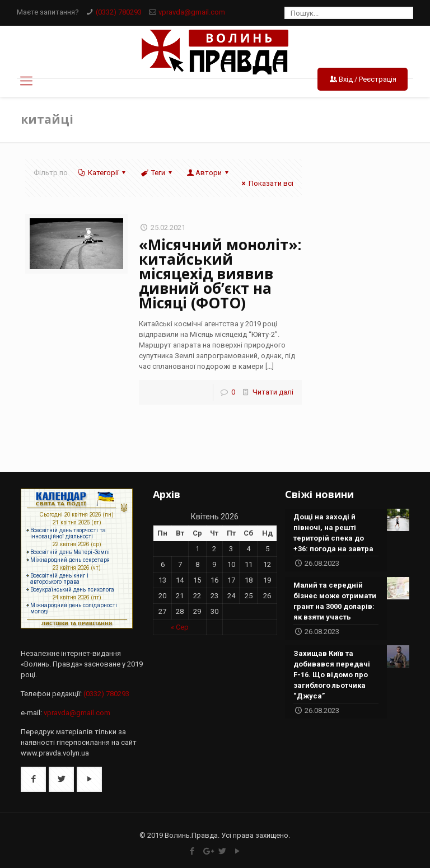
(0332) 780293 (119, 12)
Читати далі (273, 392)
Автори (209, 173)
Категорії (102, 173)
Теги (157, 173)
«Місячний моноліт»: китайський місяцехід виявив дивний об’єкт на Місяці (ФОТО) (220, 274)
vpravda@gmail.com (192, 12)
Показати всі (266, 183)
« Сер (180, 627)
